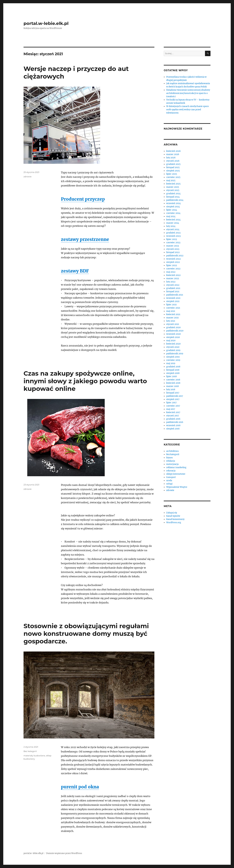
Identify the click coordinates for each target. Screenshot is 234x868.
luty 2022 (171, 282)
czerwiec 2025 (173, 177)
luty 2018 (171, 390)
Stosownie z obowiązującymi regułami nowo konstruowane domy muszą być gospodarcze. (86, 634)
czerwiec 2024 (173, 213)
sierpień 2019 (173, 357)
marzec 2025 (173, 187)
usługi (169, 484)
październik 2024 (175, 200)
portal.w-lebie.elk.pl (46, 23)
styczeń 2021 (173, 324)
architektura (172, 451)
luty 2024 (171, 226)
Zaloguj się (172, 513)
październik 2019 (175, 354)
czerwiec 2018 (173, 380)
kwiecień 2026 (173, 151)
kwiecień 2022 (173, 275)
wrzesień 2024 (173, 203)
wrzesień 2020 (173, 334)
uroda (169, 481)
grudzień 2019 (173, 350)
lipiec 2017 (171, 403)
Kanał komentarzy (175, 519)
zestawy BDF (75, 271)
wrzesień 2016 (173, 425)
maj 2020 (171, 341)
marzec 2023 (173, 246)
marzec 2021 (172, 318)
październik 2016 (175, 422)
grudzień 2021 (173, 288)
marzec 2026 (173, 154)
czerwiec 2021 (173, 308)
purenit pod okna (80, 787)
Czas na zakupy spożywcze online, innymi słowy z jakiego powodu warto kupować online (85, 381)
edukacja (171, 461)
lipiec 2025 (172, 174)
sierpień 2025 (173, 171)
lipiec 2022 (172, 265)
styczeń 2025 (173, 190)
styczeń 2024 (173, 229)
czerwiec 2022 (173, 269)
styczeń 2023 (173, 249)
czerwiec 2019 (173, 360)
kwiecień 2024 (173, 220)
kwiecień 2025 (173, 184)
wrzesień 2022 (173, 259)
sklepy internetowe (176, 474)
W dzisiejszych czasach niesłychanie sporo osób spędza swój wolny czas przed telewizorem (187, 110)
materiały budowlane (34, 756)
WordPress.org (174, 522)
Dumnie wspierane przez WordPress (64, 853)
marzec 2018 (172, 386)
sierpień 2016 (173, 429)
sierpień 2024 (173, 207)
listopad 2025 (173, 167)
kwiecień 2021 (173, 314)
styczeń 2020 (173, 347)
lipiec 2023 (172, 239)
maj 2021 (171, 311)
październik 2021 (175, 295)
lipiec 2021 (171, 305)
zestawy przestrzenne (85, 239)
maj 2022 (171, 272)
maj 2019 (171, 363)
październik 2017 (175, 396)
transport (171, 477)
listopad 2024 (173, 197)
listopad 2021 (173, 292)
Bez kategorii (30, 751)
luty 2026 (171, 158)
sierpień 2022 (173, 262)
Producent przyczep (83, 199)
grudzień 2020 (173, 327)
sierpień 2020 (173, 337)
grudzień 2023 (173, 233)
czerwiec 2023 (173, 243)
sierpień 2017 (173, 399)
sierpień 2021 (173, 301)
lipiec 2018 (171, 376)
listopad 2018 (173, 370)
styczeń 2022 (173, 285)
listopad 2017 (173, 393)
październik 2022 (175, 256)
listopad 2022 (173, 252)
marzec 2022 (173, 278)
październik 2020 (175, 331)
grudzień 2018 (173, 367)
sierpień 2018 (173, 373)
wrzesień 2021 (173, 298)
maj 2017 (171, 409)
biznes (170, 458)
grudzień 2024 (173, 194)
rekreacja (171, 471)
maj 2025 (171, 180)
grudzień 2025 (173, 164)
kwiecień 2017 (173, 412)
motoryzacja (172, 464)
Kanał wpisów (173, 516)
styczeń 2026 (173, 161)
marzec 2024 (173, 223)
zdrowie (27, 177)
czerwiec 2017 (173, 406)
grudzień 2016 (173, 419)
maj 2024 (171, 216)
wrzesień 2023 (173, 236)
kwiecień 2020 (173, 344)
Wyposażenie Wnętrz (177, 487)
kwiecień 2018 (173, 383)
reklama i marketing (176, 467)
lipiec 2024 (172, 210)
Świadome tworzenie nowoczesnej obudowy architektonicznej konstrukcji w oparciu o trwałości (188, 93)
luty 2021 (171, 321)
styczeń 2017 (173, 416)
